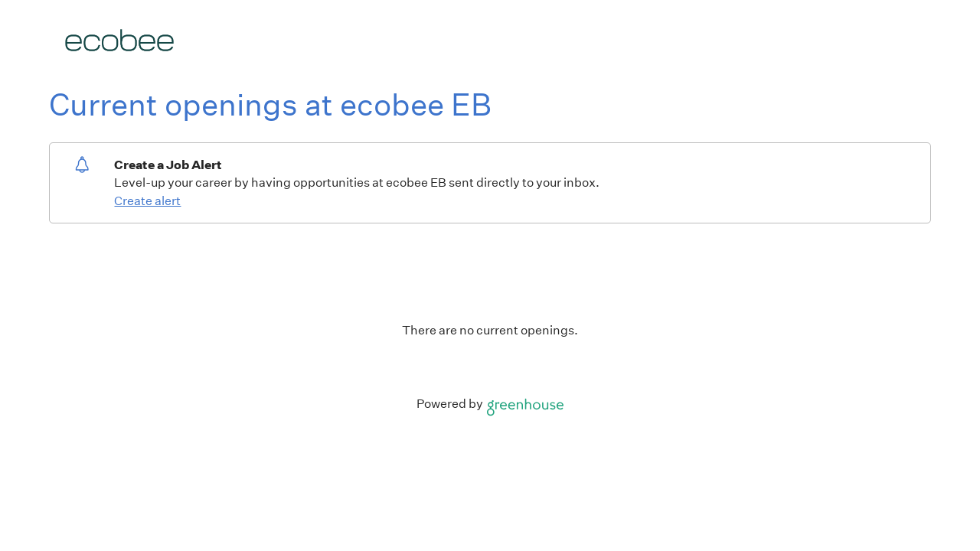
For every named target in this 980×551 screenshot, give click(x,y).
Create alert (147, 201)
